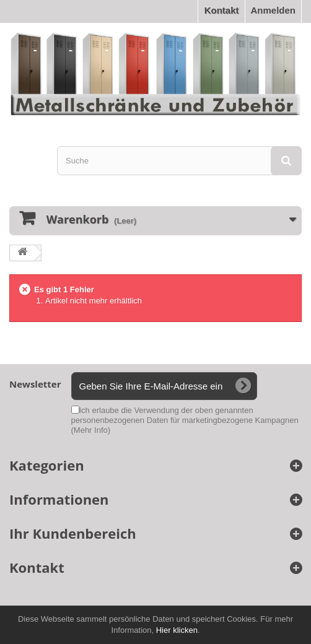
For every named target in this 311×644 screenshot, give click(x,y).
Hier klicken (177, 630)
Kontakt (222, 10)
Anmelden (273, 10)
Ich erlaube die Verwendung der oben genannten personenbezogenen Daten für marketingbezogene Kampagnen (185, 420)
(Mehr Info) (91, 430)
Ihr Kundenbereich (73, 533)
